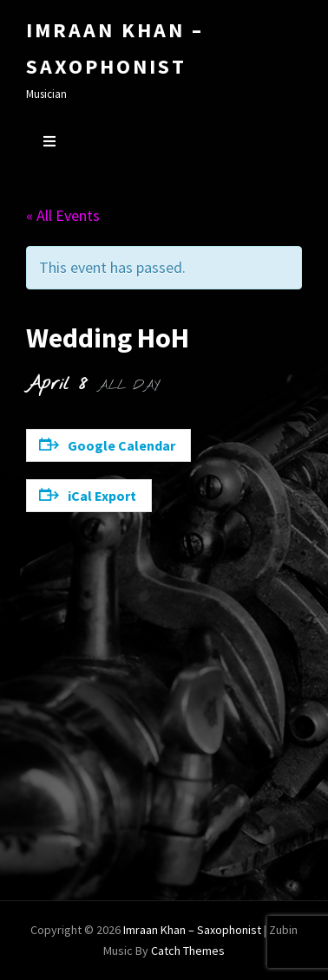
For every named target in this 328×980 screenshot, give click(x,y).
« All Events (63, 215)
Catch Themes (188, 951)
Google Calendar (107, 445)
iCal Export (88, 496)
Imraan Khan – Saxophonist (192, 930)
